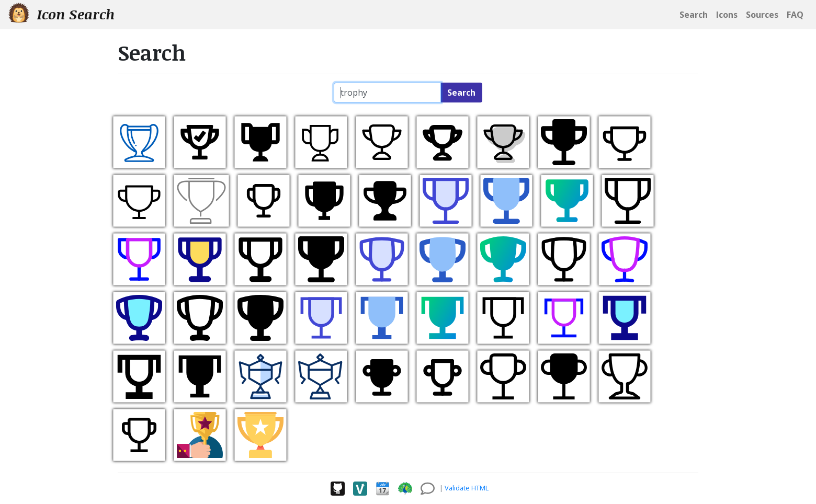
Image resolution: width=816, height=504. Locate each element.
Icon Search (61, 14)
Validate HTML (467, 488)
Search (461, 93)
